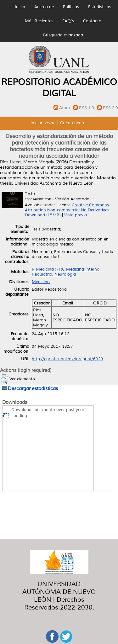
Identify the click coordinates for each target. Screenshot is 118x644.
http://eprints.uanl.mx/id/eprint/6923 (67, 359)
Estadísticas (100, 7)
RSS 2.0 (110, 108)
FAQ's (68, 21)
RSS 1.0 (87, 108)
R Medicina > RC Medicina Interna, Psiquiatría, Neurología (66, 272)
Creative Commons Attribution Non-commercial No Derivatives (67, 208)
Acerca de (44, 7)
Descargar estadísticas (30, 388)
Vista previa (76, 215)
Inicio (20, 7)
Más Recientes (39, 21)
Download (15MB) (43, 215)
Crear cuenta (73, 123)
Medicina (41, 282)
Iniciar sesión (43, 123)
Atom (65, 108)
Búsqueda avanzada (63, 35)
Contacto (92, 21)
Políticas (71, 7)
